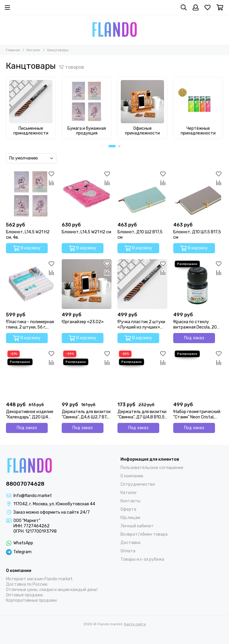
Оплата (128, 551)
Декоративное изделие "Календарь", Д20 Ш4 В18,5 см (30, 415)
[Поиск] (184, 7)
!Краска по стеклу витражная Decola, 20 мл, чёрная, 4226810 (195, 325)
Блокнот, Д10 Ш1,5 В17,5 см (197, 235)
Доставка (130, 543)
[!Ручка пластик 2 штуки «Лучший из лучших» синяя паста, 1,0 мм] (142, 284)
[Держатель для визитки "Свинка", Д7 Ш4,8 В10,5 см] (142, 374)
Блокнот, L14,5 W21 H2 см (86, 232)
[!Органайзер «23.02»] (87, 284)
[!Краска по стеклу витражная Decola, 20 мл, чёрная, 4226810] (198, 284)
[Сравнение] (51, 183)
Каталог (34, 50)
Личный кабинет (137, 526)
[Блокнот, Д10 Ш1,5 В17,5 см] (198, 194)
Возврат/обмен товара (144, 534)
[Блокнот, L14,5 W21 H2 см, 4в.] (31, 194)
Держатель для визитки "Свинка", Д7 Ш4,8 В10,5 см (142, 415)
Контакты (130, 501)
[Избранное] (208, 7)
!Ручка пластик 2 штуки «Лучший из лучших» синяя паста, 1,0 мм (141, 325)
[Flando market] (114, 30)
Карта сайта (135, 624)
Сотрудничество (138, 484)
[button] (112, 146)
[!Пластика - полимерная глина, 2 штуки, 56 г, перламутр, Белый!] (31, 284)
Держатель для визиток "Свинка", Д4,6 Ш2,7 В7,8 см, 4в (86, 415)
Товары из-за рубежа (142, 559)
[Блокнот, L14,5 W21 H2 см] (87, 194)
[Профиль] (196, 7)
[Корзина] (220, 7)
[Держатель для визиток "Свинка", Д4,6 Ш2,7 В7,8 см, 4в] (87, 374)
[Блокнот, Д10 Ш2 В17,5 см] (142, 194)
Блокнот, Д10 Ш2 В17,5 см (140, 235)
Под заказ (194, 338)
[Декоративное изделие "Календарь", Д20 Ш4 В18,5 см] (31, 374)
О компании (132, 476)
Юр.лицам (130, 518)
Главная (13, 50)
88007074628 (25, 484)
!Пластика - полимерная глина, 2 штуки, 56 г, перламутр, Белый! (30, 325)
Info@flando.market (33, 496)
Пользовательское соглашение (152, 468)
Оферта (128, 509)
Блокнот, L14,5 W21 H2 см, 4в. (28, 235)
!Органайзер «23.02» (83, 322)
